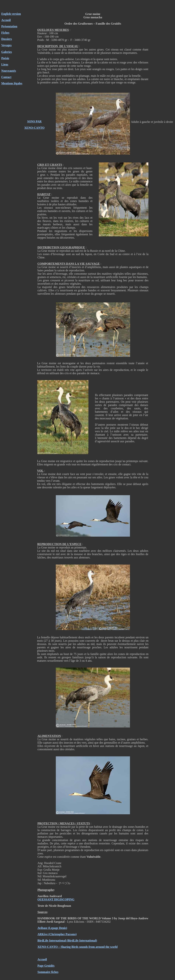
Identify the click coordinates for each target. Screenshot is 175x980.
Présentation (9, 26)
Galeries (7, 52)
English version (11, 14)
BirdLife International (52, 941)
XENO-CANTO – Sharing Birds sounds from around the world (77, 947)
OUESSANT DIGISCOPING (56, 899)
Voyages (6, 45)
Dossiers (7, 39)
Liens (5, 64)
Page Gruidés (46, 966)
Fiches (5, 33)
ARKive (43, 934)
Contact (6, 77)
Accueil (6, 20)
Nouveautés (9, 71)
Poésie (5, 58)
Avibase (42, 928)
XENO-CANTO (34, 128)
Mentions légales (12, 83)
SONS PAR (34, 121)
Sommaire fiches (48, 972)
